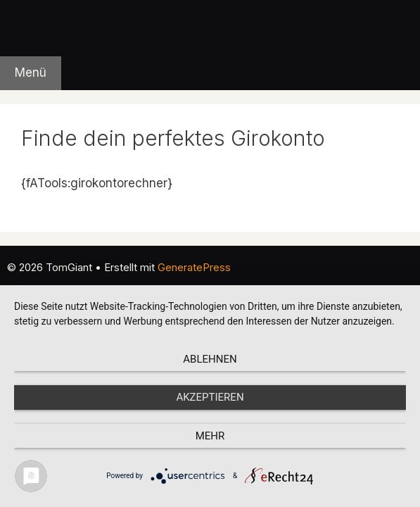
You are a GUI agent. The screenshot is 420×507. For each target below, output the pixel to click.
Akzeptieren (210, 397)
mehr (210, 436)
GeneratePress (194, 267)
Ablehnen (210, 359)
